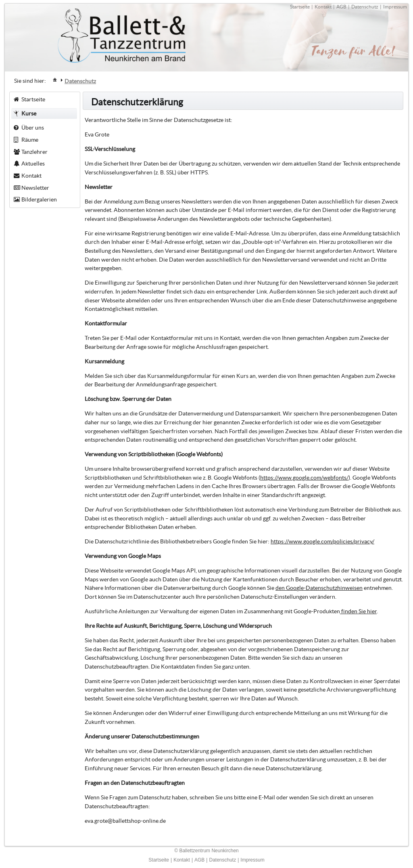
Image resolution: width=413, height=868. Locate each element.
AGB (341, 7)
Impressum (395, 7)
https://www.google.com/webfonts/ (304, 478)
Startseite (300, 7)
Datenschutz (365, 7)
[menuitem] (55, 79)
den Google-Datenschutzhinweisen (319, 588)
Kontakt (323, 7)
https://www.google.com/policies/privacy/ (322, 541)
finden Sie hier (358, 611)
